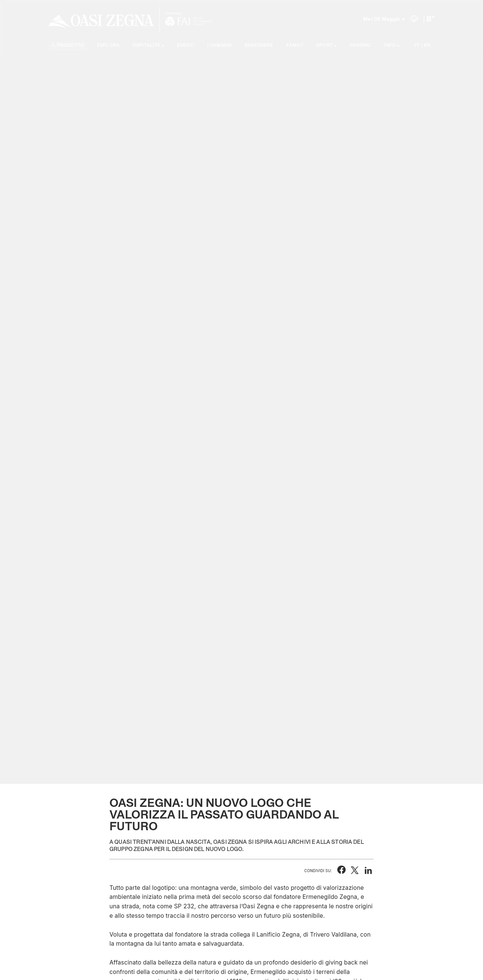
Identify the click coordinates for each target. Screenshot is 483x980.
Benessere (259, 46)
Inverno (360, 46)
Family (295, 46)
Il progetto (68, 46)
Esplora (108, 46)
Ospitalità (147, 46)
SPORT (325, 46)
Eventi (186, 46)
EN (427, 46)
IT (417, 46)
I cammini (219, 46)
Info (390, 46)
